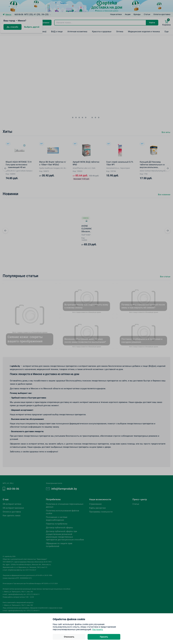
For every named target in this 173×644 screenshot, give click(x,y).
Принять (104, 637)
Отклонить (69, 637)
